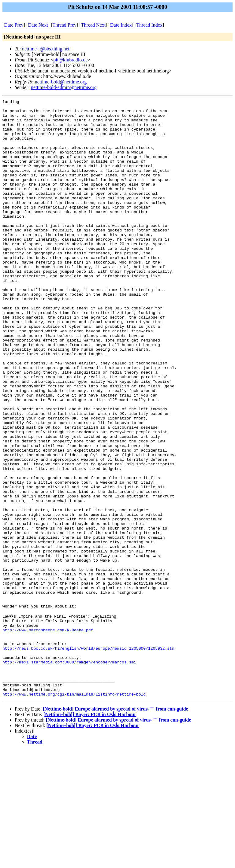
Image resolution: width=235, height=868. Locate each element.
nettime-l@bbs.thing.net (46, 49)
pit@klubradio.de (70, 60)
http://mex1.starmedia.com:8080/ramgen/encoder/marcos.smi (69, 774)
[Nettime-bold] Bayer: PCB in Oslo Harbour (90, 833)
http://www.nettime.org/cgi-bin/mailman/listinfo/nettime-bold (74, 812)
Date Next (38, 25)
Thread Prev (64, 25)
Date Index (121, 25)
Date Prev (14, 25)
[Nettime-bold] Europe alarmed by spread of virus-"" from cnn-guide (116, 827)
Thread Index (149, 25)
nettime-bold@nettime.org (61, 82)
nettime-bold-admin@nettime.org (64, 87)
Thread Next (93, 25)
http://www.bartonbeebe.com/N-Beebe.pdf (48, 735)
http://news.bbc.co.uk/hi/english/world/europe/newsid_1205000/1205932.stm (88, 757)
